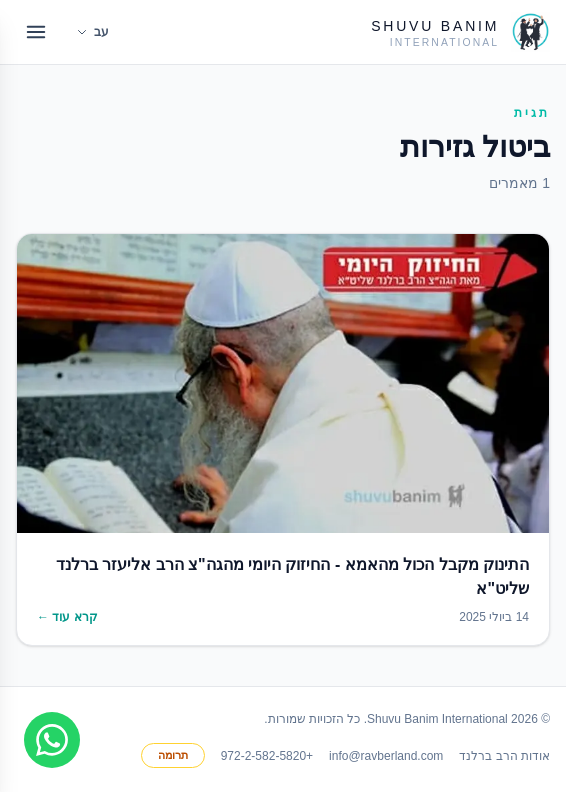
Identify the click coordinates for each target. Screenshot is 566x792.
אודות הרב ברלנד (504, 756)
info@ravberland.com (386, 756)
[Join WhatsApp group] (52, 740)
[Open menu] (36, 32)
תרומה (173, 755)
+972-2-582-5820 (267, 756)
